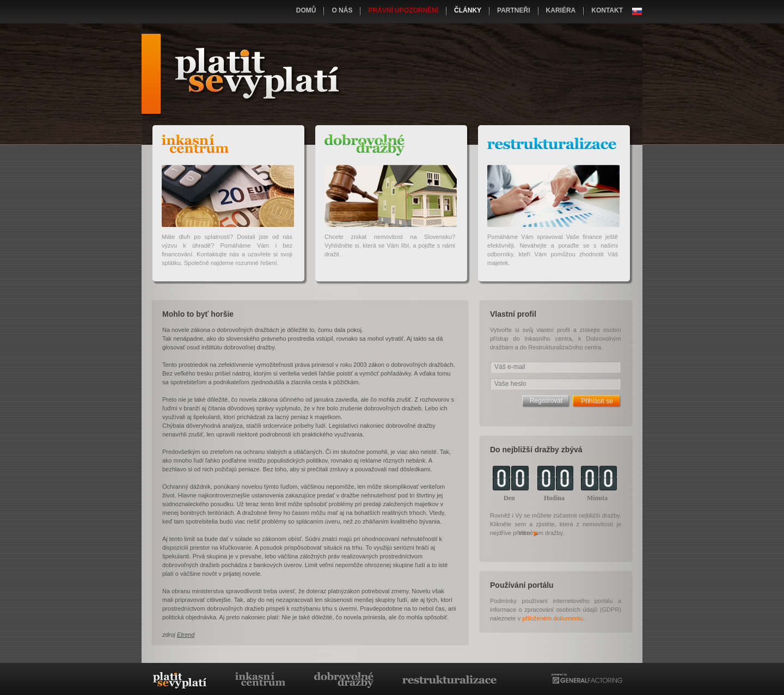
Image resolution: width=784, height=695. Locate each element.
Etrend (186, 635)
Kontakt (607, 10)
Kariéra (561, 10)
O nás (342, 10)
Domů (306, 10)
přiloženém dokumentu (552, 618)
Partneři (513, 10)
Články (468, 10)
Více (529, 533)
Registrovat (546, 401)
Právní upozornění (403, 10)
